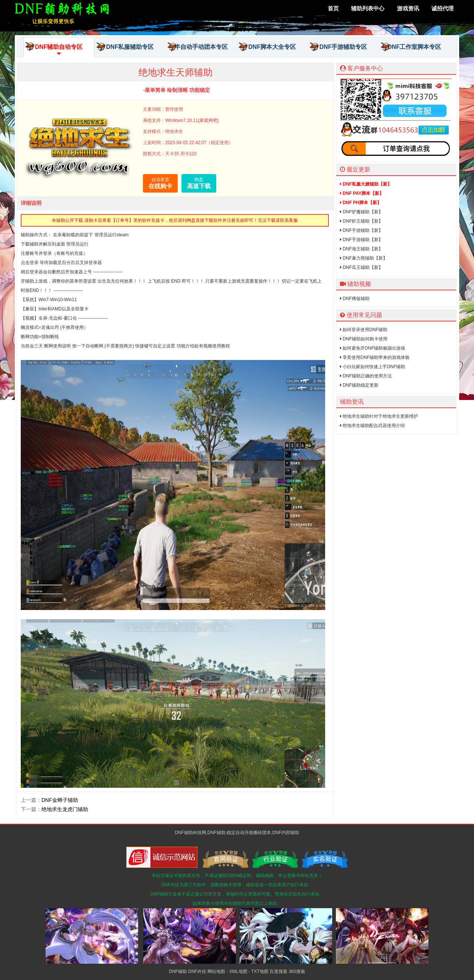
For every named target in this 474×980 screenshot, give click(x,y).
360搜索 (297, 971)
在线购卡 (160, 183)
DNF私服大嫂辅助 (366, 184)
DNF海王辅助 (361, 249)
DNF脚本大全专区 (267, 47)
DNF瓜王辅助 (361, 267)
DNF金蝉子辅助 (60, 800)
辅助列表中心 (368, 8)
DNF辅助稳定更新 (359, 385)
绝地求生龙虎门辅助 (65, 809)
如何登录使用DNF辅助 (364, 330)
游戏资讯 (408, 8)
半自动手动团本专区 (198, 47)
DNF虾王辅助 (361, 221)
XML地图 (238, 971)
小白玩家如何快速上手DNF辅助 (373, 367)
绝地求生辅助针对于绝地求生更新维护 (379, 416)
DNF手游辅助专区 (338, 47)
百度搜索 (278, 971)
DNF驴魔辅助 (361, 212)
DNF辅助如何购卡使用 (364, 339)
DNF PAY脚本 (362, 193)
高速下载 (199, 183)
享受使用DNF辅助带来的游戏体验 (375, 357)
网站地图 (216, 971)
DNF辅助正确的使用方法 (366, 376)
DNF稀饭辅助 (355, 299)
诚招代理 (443, 8)
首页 (333, 8)
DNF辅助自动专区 (54, 50)
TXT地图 (260, 971)
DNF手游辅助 (361, 230)
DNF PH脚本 (361, 203)
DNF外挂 (197, 971)
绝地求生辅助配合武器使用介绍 (372, 426)
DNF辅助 (178, 971)
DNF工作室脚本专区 (411, 47)
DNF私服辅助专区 (125, 47)
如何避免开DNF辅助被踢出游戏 (373, 348)
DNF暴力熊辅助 (364, 258)
